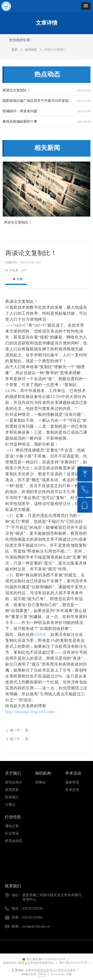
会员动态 (31, 50)
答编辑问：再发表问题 (20, 112)
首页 (15, 50)
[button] (86, 6)
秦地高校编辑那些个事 (20, 122)
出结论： (42, 634)
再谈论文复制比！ (16, 91)
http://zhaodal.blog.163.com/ (30, 712)
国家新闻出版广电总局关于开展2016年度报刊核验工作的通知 (39, 101)
